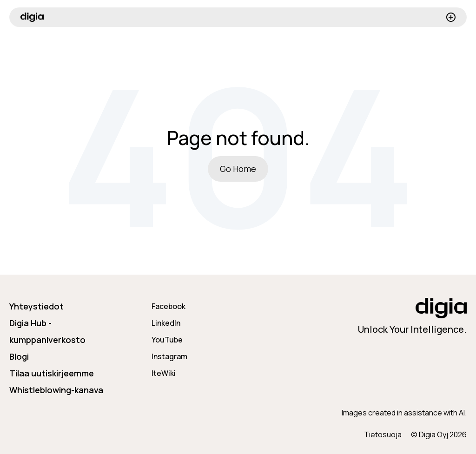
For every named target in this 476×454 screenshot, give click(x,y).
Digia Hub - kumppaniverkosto (47, 331)
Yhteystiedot (36, 306)
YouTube (167, 340)
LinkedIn (166, 323)
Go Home (238, 169)
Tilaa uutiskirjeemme (52, 373)
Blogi (19, 356)
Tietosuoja (383, 434)
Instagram (169, 356)
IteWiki (164, 373)
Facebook (169, 306)
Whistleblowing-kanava (56, 390)
